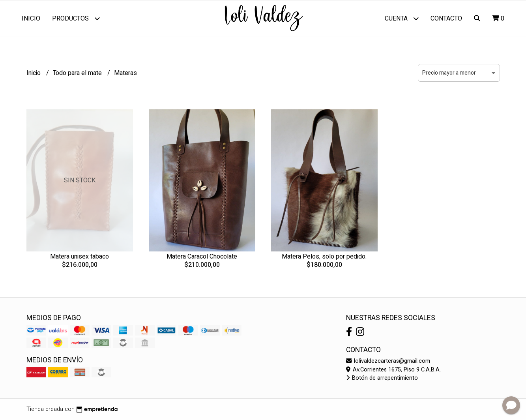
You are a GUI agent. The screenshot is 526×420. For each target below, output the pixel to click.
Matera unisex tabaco (80, 257)
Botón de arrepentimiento (382, 378)
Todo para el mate (78, 73)
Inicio (31, 19)
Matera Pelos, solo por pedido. (324, 257)
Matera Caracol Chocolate (202, 257)
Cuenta (402, 18)
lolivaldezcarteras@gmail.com (388, 361)
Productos (76, 18)
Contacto (446, 19)
